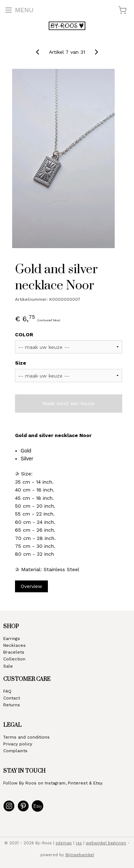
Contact (12, 698)
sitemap (64, 843)
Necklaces (14, 645)
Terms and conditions (26, 737)
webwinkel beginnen (106, 843)
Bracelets (14, 652)
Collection (14, 659)
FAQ (7, 691)
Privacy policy (18, 744)
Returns (12, 705)
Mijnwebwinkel (80, 855)
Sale (8, 666)
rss (79, 843)
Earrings (12, 639)
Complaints (15, 751)
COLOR (24, 335)
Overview (31, 586)
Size (21, 363)
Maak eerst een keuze (68, 404)
